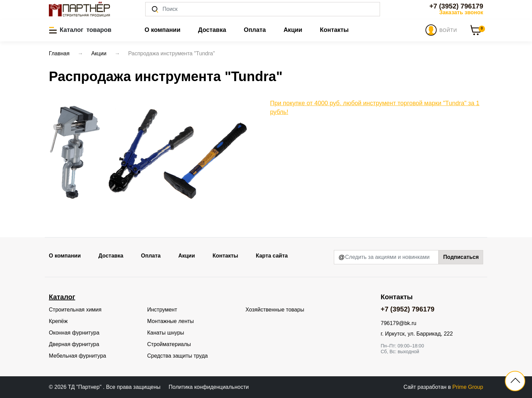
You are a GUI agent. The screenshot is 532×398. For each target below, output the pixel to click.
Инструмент (162, 310)
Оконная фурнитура (74, 333)
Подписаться (461, 257)
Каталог (62, 297)
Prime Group (468, 387)
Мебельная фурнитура (78, 356)
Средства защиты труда (178, 356)
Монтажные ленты (171, 321)
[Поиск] (263, 9)
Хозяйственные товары (275, 310)
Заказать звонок (461, 12)
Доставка (212, 30)
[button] (80, 30)
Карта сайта (272, 256)
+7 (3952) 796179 (456, 6)
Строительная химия (75, 310)
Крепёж (58, 321)
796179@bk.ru (398, 323)
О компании (163, 30)
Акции (293, 30)
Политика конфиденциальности (209, 387)
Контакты (334, 30)
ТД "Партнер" (85, 387)
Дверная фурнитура (74, 344)
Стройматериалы (169, 344)
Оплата (255, 30)
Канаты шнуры (166, 333)
